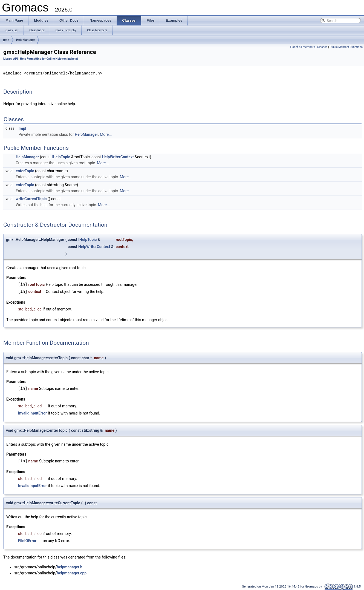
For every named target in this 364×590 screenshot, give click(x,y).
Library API (11, 59)
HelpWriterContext (118, 157)
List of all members (303, 47)
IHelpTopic (61, 157)
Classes (322, 47)
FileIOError (27, 540)
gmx (6, 40)
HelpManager (26, 40)
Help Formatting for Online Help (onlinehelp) (49, 59)
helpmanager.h (69, 566)
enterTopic (25, 171)
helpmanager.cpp (72, 572)
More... (106, 134)
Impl (22, 128)
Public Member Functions (346, 47)
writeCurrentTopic (31, 198)
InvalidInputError (32, 413)
